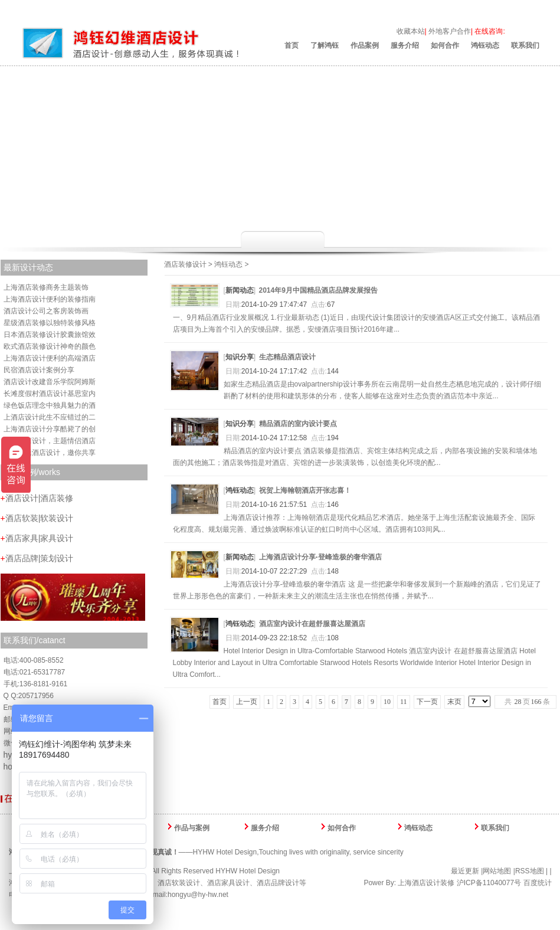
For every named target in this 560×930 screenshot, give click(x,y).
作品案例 (365, 45)
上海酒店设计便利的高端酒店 (50, 358)
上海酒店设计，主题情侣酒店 (50, 441)
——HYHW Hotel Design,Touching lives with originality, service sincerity (206, 852)
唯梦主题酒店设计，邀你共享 (50, 453)
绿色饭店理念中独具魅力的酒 (50, 405)
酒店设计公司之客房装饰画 (46, 311)
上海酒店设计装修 (426, 883)
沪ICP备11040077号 (489, 883)
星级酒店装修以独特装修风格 (50, 323)
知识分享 (240, 357)
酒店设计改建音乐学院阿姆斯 (50, 382)
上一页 (247, 702)
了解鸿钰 (325, 45)
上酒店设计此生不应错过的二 (50, 417)
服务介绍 (405, 45)
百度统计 (538, 883)
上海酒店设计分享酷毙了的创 (50, 429)
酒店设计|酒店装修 (37, 498)
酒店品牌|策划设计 (37, 558)
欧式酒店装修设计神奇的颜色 (50, 346)
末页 (454, 702)
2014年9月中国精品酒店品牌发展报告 (318, 290)
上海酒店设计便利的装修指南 (50, 299)
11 (404, 702)
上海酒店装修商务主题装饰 (46, 287)
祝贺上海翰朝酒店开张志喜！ (305, 490)
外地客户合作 (450, 31)
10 (387, 702)
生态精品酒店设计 (287, 357)
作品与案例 (192, 828)
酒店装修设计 (185, 264)
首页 (292, 45)
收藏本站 (411, 31)
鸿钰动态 (485, 45)
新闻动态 (240, 290)
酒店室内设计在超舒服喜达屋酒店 (312, 624)
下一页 (427, 702)
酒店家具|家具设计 (37, 538)
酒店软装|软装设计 (37, 518)
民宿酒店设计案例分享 (39, 370)
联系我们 (525, 45)
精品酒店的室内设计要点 (298, 424)
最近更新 (465, 871)
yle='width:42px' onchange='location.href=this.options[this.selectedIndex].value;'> (479, 701)
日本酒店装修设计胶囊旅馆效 (50, 335)
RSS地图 (530, 871)
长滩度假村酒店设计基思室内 (50, 394)
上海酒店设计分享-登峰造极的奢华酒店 (320, 557)
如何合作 (445, 45)
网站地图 (497, 871)
